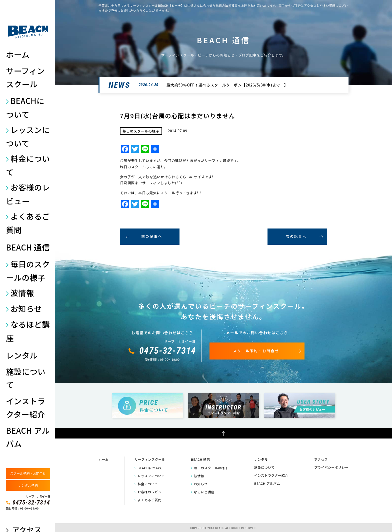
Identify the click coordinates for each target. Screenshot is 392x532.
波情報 (22, 293)
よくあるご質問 (28, 223)
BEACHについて (25, 107)
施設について (26, 378)
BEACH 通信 (28, 247)
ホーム (18, 54)
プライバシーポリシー (331, 467)
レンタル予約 (28, 485)
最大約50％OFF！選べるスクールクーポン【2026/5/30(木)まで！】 (227, 85)
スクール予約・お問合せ (28, 473)
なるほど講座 (28, 331)
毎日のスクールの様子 (28, 271)
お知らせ (26, 308)
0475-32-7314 (31, 502)
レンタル (22, 355)
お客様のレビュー (28, 194)
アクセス (321, 459)
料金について (28, 165)
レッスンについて (28, 136)
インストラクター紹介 (26, 407)
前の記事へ (152, 236)
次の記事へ (296, 236)
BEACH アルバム (28, 437)
